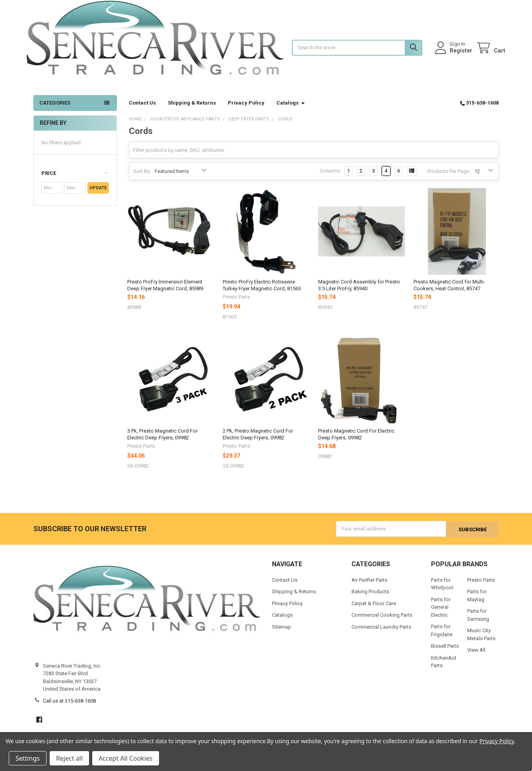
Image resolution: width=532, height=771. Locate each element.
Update (98, 195)
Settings (28, 758)
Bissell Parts (445, 652)
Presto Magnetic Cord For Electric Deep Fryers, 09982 (356, 441)
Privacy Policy (246, 110)
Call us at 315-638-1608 (69, 707)
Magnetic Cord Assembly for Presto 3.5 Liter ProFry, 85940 (359, 292)
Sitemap (282, 633)
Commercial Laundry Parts (381, 633)
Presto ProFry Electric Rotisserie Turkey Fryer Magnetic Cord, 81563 (262, 292)
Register (454, 54)
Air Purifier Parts (369, 586)
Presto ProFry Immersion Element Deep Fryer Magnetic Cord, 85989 (165, 292)
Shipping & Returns (192, 110)
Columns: (330, 178)
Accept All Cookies (126, 758)
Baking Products (370, 598)
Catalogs (291, 110)
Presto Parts (481, 586)
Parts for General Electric (441, 614)
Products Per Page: (449, 178)
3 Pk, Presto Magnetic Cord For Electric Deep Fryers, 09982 (162, 441)
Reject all (69, 758)
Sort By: (142, 178)
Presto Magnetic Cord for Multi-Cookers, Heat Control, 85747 (449, 292)
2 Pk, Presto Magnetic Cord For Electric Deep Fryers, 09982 (258, 441)
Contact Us (142, 110)
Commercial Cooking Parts (382, 621)
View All (476, 656)
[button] (75, 180)
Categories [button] (55, 110)
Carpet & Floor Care (374, 610)
